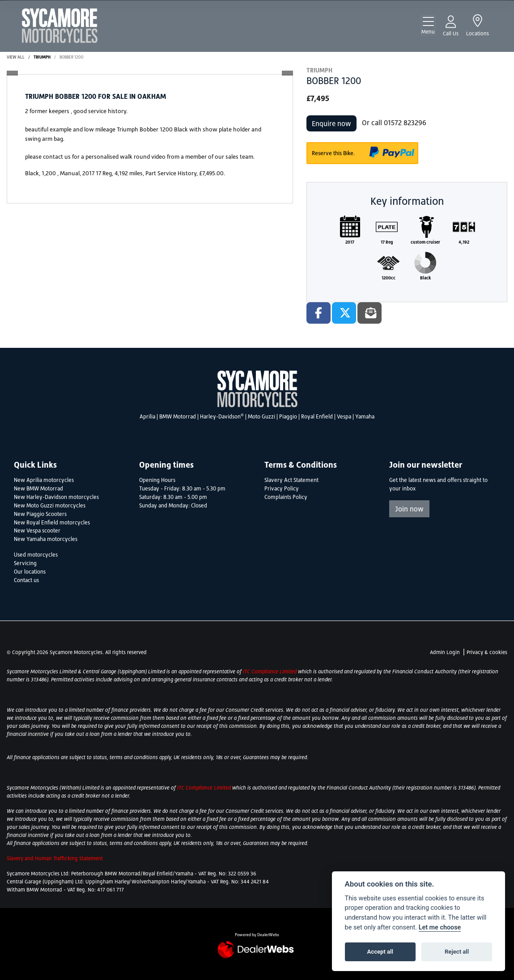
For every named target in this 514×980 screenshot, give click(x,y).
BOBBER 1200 (72, 57)
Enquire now (331, 123)
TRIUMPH (42, 57)
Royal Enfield (317, 417)
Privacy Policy (282, 489)
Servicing (25, 563)
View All (16, 57)
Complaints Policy (286, 497)
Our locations (30, 572)
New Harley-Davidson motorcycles (56, 497)
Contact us (26, 580)
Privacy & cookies (487, 652)
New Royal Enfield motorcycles (52, 523)
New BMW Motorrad (38, 489)
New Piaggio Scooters (40, 514)
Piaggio (288, 417)
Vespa (344, 417)
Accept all (380, 952)
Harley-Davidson (222, 417)
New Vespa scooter (37, 531)
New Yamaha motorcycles (46, 539)
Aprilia (147, 417)
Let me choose (440, 927)
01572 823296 (405, 122)
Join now (409, 509)
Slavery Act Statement (291, 480)
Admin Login (445, 652)
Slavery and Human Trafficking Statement (55, 858)
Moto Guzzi (261, 417)
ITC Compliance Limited (270, 672)
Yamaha (365, 417)
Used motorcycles (36, 555)
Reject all (457, 952)
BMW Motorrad (178, 417)
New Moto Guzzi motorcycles (50, 506)
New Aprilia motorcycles (44, 480)
